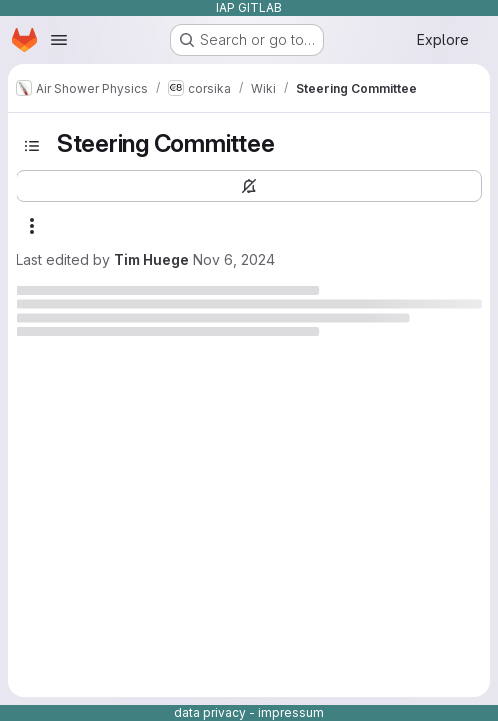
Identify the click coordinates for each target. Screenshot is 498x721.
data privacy (210, 712)
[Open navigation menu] (59, 40)
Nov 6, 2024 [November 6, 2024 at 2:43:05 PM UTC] (234, 259)
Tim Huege (151, 259)
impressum (291, 712)
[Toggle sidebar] (32, 146)
